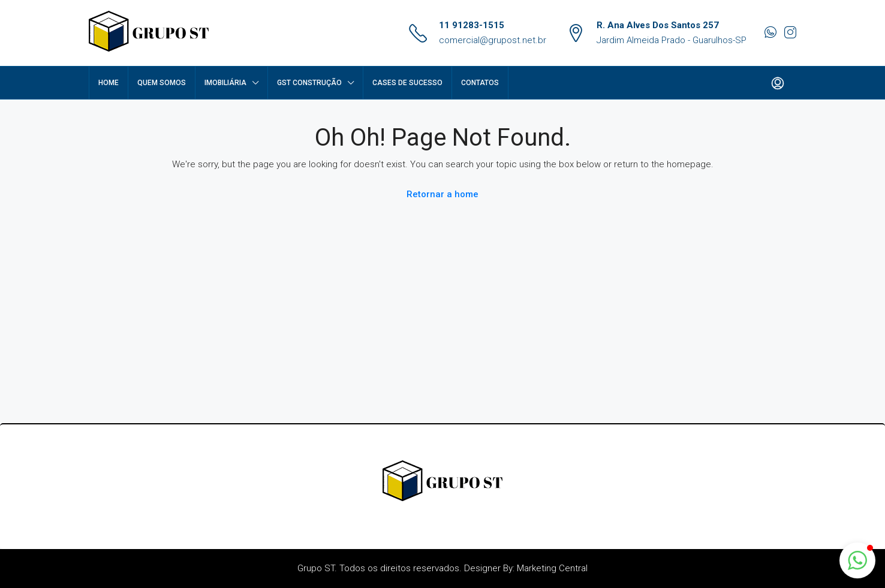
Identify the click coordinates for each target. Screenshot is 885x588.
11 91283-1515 (472, 25)
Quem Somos (162, 83)
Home (109, 83)
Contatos (480, 83)
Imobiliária (225, 83)
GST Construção (309, 83)
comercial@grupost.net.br (493, 40)
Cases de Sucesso (407, 83)
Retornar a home (442, 194)
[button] (857, 560)
